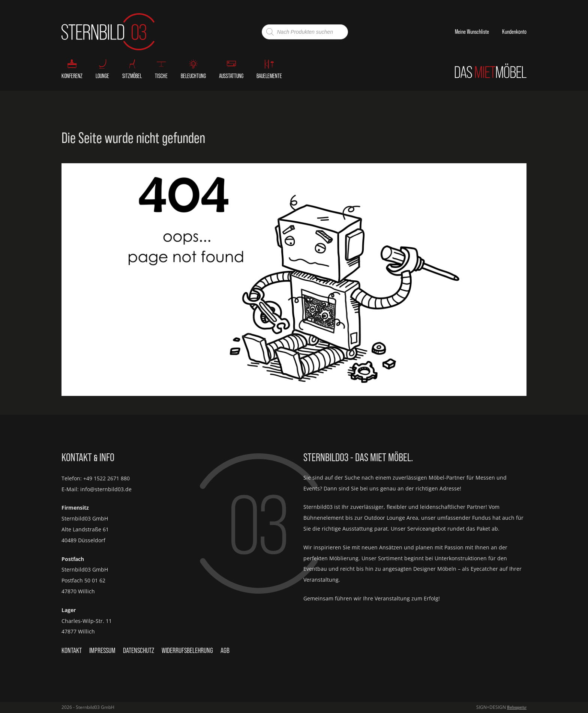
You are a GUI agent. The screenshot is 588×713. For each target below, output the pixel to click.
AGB (225, 650)
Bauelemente (269, 76)
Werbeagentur (517, 707)
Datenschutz (139, 650)
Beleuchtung (193, 76)
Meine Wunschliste (472, 32)
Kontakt (72, 650)
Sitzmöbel (132, 76)
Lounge (102, 76)
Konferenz (72, 76)
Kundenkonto (514, 32)
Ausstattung (231, 76)
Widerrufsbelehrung (187, 650)
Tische (161, 76)
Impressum (102, 650)
